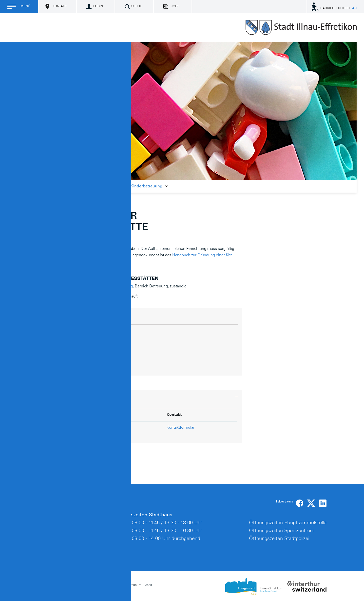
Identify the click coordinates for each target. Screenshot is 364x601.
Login (98, 7)
